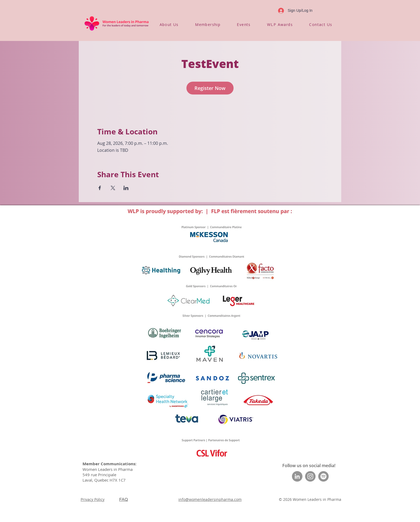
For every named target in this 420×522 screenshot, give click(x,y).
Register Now (210, 88)
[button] (169, 24)
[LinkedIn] (297, 476)
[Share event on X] (113, 188)
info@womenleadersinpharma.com (210, 499)
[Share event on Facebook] (100, 188)
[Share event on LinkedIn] (126, 188)
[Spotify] (323, 476)
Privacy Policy (93, 499)
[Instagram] (310, 476)
